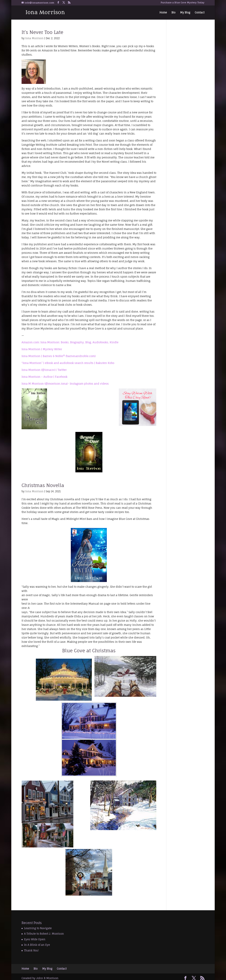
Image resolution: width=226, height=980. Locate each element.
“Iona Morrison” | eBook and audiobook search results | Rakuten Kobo (68, 363)
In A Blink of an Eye (37, 945)
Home (163, 13)
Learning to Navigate (38, 928)
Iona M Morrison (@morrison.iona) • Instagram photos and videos (65, 384)
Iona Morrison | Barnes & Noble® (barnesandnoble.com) (59, 356)
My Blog (185, 13)
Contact (200, 13)
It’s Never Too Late (42, 32)
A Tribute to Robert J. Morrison (44, 934)
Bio (173, 13)
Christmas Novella (43, 485)
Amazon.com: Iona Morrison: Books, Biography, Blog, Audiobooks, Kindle (70, 342)
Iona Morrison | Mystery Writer (42, 349)
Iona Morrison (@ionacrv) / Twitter (44, 370)
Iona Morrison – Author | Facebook (44, 377)
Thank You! (31, 950)
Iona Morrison (34, 38)
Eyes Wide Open (35, 939)
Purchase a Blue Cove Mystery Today (183, 3)
